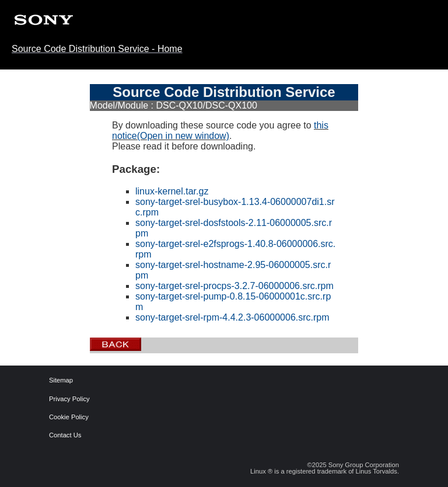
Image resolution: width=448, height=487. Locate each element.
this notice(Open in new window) (220, 131)
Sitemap (58, 380)
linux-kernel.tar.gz (172, 191)
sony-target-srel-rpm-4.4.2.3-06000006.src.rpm (232, 317)
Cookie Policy (58, 417)
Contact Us (58, 435)
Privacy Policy (58, 399)
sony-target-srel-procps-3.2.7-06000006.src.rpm (235, 286)
